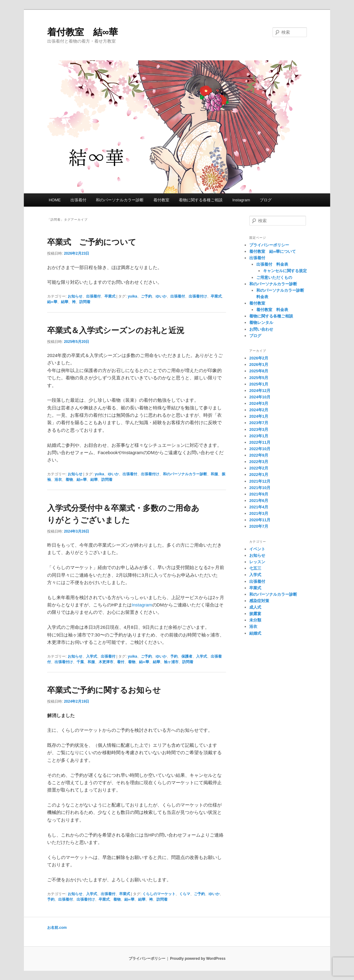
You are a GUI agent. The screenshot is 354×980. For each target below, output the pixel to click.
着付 (121, 662)
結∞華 (52, 302)
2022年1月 (259, 475)
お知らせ (75, 296)
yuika (132, 296)
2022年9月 (259, 455)
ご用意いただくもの (274, 277)
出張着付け (198, 296)
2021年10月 (260, 488)
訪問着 (85, 302)
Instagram (241, 200)
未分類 (255, 620)
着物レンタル (261, 323)
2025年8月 (259, 371)
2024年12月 (260, 391)
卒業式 (110, 296)
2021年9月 (259, 494)
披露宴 (255, 614)
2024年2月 (259, 410)
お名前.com (57, 928)
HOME (55, 200)
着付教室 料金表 (272, 310)
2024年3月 (259, 403)
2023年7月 (259, 423)
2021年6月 (259, 501)
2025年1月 (259, 384)
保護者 (187, 656)
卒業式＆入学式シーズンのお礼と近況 (116, 330)
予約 (174, 656)
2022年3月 (259, 462)
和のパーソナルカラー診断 (120, 200)
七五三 (255, 568)
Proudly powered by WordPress (198, 959)
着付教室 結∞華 (83, 32)
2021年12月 (260, 481)
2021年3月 (259, 513)
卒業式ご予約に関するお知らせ (104, 690)
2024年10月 (260, 397)
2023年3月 (259, 429)
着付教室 (161, 200)
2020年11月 (260, 520)
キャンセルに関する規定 (285, 271)
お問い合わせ (261, 329)
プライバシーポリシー (269, 245)
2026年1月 (259, 365)
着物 (69, 480)
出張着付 (78, 200)
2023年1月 (259, 436)
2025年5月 (259, 378)
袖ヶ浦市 (171, 662)
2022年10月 (260, 449)
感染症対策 (259, 601)
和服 (214, 474)
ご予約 (146, 296)
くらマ (185, 894)
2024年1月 (259, 416)
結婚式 (255, 633)
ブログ (266, 200)
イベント (257, 549)
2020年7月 (259, 526)
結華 (65, 302)
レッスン (257, 562)
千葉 (80, 662)
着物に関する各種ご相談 (201, 200)
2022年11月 (260, 442)
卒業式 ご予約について (92, 242)
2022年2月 (259, 468)
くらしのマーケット (159, 894)
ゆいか (161, 296)
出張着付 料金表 (272, 264)
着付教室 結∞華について (273, 251)
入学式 (92, 656)
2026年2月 (259, 358)
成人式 (255, 607)
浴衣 (58, 480)
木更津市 (106, 662)
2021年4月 (259, 507)
